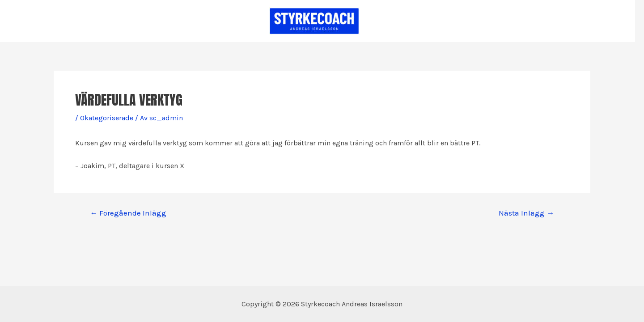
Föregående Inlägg (128, 213)
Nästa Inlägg (526, 213)
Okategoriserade (107, 118)
